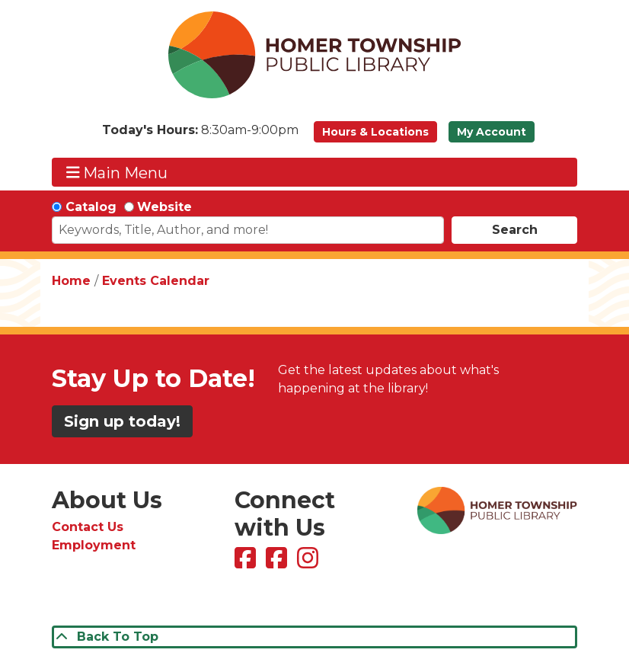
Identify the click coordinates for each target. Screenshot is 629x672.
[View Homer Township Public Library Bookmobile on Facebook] (278, 563)
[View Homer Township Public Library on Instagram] (310, 563)
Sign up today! (122, 421)
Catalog (91, 207)
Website (164, 207)
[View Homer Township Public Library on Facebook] (247, 563)
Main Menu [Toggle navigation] (117, 173)
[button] (200, 136)
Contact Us (88, 527)
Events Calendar (156, 281)
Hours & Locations (375, 132)
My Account (492, 132)
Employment (94, 545)
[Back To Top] (314, 637)
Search (515, 230)
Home (71, 281)
